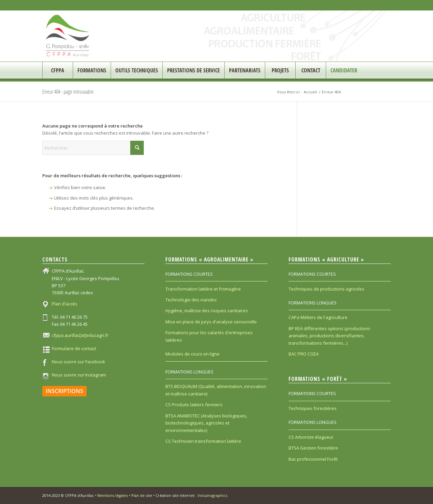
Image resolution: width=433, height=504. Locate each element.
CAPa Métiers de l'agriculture (318, 317)
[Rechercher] (93, 148)
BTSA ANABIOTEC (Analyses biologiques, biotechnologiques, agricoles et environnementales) (206, 423)
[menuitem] (58, 70)
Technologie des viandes (191, 300)
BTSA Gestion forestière (313, 448)
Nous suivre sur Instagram (79, 375)
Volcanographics (212, 495)
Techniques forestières (313, 408)
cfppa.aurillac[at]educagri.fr (80, 335)
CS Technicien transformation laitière (203, 441)
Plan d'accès (65, 304)
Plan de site (142, 495)
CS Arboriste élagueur (311, 437)
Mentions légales (113, 495)
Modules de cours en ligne (192, 354)
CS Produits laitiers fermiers (194, 405)
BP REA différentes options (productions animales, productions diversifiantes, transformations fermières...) (329, 336)
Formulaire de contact (74, 348)
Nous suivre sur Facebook (78, 362)
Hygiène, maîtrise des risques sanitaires (207, 311)
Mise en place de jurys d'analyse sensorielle (211, 322)
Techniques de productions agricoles (326, 289)
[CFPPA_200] (68, 36)
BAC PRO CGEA (304, 354)
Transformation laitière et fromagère (203, 289)
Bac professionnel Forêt (313, 459)
